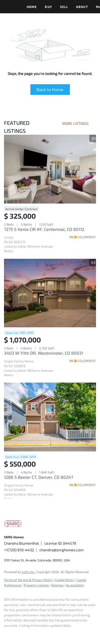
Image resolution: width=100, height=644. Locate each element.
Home (32, 7)
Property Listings (36, 585)
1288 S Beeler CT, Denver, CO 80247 (39, 477)
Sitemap (57, 585)
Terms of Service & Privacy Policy (28, 580)
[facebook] (7, 633)
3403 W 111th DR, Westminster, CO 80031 (44, 353)
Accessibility (75, 585)
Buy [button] (48, 7)
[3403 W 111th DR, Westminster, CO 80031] (50, 293)
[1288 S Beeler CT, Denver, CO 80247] (50, 417)
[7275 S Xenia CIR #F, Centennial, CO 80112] (50, 169)
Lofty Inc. (29, 572)
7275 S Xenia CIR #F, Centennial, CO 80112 (44, 229)
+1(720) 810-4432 (19, 550)
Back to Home (50, 89)
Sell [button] (64, 7)
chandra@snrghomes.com (61, 550)
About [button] (82, 7)
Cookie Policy (65, 580)
